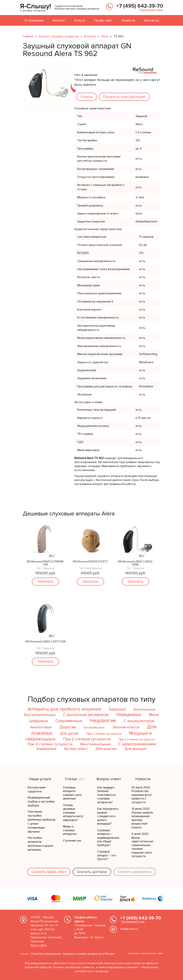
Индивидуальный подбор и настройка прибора (41, 802)
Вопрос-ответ (109, 779)
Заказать (45, 582)
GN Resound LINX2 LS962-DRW (135, 563)
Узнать (87, 97)
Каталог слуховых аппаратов (59, 36)
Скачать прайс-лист (49, 872)
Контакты (152, 20)
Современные (69, 721)
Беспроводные (94, 727)
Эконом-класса (126, 727)
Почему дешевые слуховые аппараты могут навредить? (73, 813)
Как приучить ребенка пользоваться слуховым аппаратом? (106, 795)
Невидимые (129, 715)
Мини (154, 715)
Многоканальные (96, 744)
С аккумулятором (139, 721)
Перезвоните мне (151, 10)
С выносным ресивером (86, 715)
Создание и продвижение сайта (145, 953)
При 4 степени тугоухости (50, 744)
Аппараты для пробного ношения (64, 709)
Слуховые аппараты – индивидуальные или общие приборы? (108, 838)
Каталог (59, 20)
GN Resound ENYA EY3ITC (90, 562)
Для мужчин (106, 749)
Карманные (46, 749)
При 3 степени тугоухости (136, 739)
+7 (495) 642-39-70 (140, 6)
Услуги (79, 20)
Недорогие (103, 720)
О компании (34, 20)
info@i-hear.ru (129, 929)
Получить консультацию (124, 97)
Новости (128, 20)
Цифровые (38, 721)
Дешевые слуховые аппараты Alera (69, 514)
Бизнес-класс (76, 749)
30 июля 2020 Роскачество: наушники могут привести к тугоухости (142, 795)
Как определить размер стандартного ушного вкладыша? (108, 816)
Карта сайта (39, 945)
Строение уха (72, 841)
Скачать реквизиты (135, 872)
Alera (105, 36)
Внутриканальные (40, 715)
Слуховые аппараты (33, 11)
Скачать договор (92, 872)
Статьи (71, 779)
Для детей (69, 734)
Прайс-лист (103, 20)
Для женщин (136, 749)
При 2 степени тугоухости (87, 739)
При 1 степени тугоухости (104, 734)
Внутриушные (144, 709)
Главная (28, 36)
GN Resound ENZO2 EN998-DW (45, 563)
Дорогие (68, 727)
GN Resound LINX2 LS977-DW (45, 642)
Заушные (117, 709)
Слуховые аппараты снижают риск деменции (72, 793)
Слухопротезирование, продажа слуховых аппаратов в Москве (73, 954)
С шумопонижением (137, 744)
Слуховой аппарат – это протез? (107, 855)
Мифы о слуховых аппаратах (70, 830)
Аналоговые (41, 727)
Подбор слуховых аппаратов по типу (92, 699)
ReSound (90, 36)
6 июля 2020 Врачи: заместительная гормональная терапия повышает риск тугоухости (142, 845)
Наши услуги (40, 779)
